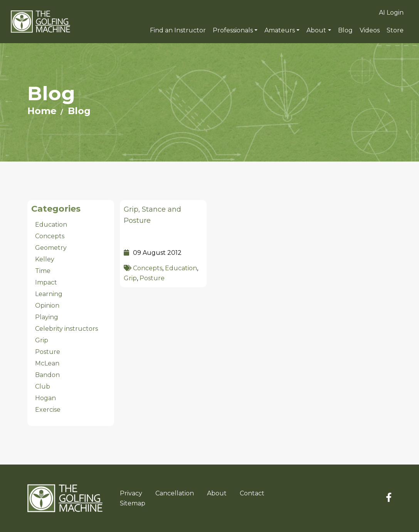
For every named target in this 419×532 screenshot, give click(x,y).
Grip (130, 278)
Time (43, 271)
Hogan (45, 398)
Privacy (131, 493)
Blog (79, 111)
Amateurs (280, 30)
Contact (252, 493)
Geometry (51, 248)
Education (181, 268)
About (316, 30)
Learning (49, 294)
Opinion (47, 306)
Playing (47, 317)
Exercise (48, 410)
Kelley (45, 259)
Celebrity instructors (66, 329)
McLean (47, 363)
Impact (46, 282)
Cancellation (175, 493)
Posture (152, 278)
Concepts (148, 268)
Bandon (47, 375)
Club (43, 386)
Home (42, 111)
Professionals (233, 30)
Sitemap (133, 503)
